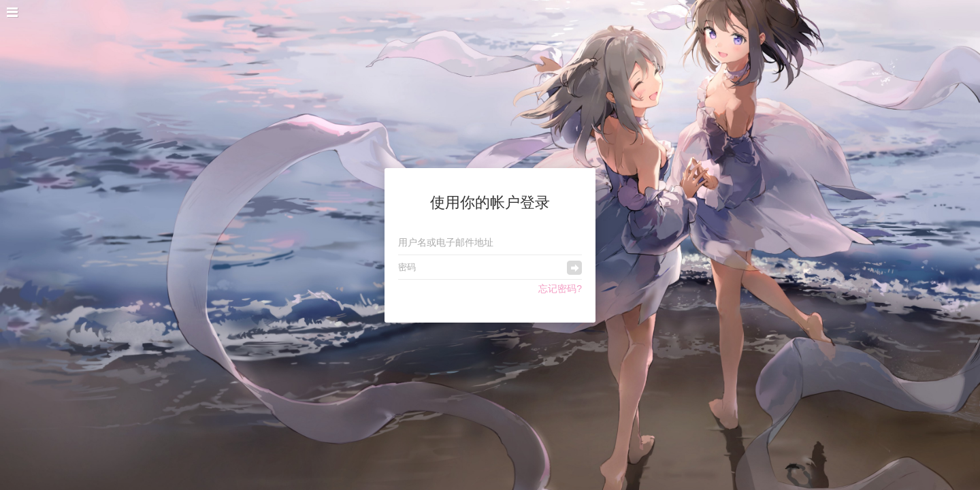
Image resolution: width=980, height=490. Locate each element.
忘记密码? (560, 289)
